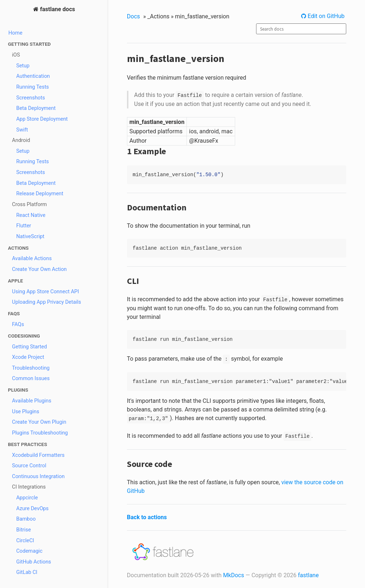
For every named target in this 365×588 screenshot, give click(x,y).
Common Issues (31, 378)
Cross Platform (29, 204)
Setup (23, 66)
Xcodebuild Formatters (38, 455)
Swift (22, 130)
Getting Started (29, 347)
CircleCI (25, 541)
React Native (31, 215)
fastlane (308, 575)
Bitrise (24, 530)
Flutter (24, 226)
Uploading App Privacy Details (46, 302)
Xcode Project (28, 357)
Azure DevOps (32, 509)
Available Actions (32, 259)
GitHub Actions (34, 562)
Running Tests (33, 87)
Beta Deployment (36, 108)
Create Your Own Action (39, 269)
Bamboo (26, 519)
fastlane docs (57, 9)
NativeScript (30, 237)
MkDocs (233, 575)
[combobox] (301, 29)
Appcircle (27, 498)
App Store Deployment (42, 119)
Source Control (29, 466)
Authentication (33, 76)
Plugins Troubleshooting (40, 433)
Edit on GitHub (325, 16)
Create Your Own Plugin (39, 422)
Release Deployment (40, 194)
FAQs (18, 324)
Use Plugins (25, 412)
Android (21, 140)
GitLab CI (27, 572)
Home (15, 33)
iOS (16, 55)
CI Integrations (29, 487)
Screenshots (31, 98)
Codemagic (29, 551)
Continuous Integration (38, 476)
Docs (133, 16)
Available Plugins (32, 401)
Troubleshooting (31, 368)
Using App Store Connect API (45, 292)
